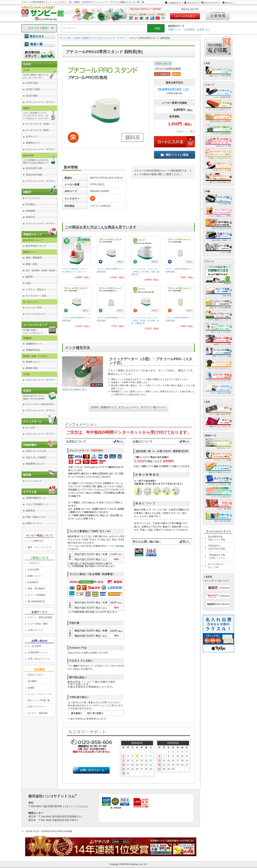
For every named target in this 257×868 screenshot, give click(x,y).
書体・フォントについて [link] (40, 547)
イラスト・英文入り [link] (36, 289)
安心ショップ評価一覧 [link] (39, 700)
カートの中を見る (185, 16)
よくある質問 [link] (34, 646)
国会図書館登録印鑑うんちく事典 (216, 538)
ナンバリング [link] (33, 198)
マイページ (192, 3)
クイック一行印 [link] (34, 308)
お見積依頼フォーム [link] (38, 652)
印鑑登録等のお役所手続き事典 (216, 547)
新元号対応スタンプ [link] (36, 246)
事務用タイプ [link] (33, 143)
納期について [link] (34, 576)
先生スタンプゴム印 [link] (36, 451)
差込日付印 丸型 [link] (34, 168)
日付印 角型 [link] (32, 96)
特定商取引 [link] (33, 582)
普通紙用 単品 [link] (33, 350)
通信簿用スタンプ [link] (35, 464)
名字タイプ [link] (32, 137)
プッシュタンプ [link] (34, 481)
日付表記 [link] (30, 204)
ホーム (228, 3)
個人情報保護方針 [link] (36, 601)
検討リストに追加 (175, 155)
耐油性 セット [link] (33, 362)
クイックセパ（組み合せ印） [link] (40, 404)
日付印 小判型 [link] (33, 89)
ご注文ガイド (174, 3)
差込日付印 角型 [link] (34, 175)
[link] (77, 259)
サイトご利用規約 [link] (36, 595)
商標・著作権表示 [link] (36, 589)
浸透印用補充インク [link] (36, 498)
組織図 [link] (31, 688)
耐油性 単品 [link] (32, 368)
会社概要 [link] (32, 681)
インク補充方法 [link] (35, 541)
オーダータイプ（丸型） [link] (38, 124)
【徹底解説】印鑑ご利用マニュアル (216, 557)
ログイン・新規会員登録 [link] (40, 617)
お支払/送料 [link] (33, 570)
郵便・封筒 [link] (32, 264)
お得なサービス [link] (35, 630)
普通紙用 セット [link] (34, 344)
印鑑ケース (174, 30)
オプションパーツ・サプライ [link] (40, 102)
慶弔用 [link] (29, 277)
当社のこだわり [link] (35, 675)
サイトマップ (210, 3)
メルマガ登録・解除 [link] (38, 624)
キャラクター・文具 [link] (36, 296)
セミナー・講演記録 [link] (38, 713)
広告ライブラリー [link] (36, 707)
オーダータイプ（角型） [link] (38, 130)
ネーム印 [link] (30, 428)
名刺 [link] (28, 283)
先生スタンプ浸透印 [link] (36, 457)
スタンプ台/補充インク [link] (37, 504)
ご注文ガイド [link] (34, 563)
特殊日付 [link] (30, 217)
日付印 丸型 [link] (32, 83)
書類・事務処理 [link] (34, 258)
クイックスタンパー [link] (36, 314)
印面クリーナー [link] (34, 523)
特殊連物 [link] (30, 211)
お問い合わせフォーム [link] (39, 659)
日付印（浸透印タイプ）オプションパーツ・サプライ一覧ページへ (128, 407)
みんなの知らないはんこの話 (216, 566)
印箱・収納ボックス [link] (36, 517)
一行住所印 (189, 30)
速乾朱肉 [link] (30, 511)
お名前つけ (203, 30)
